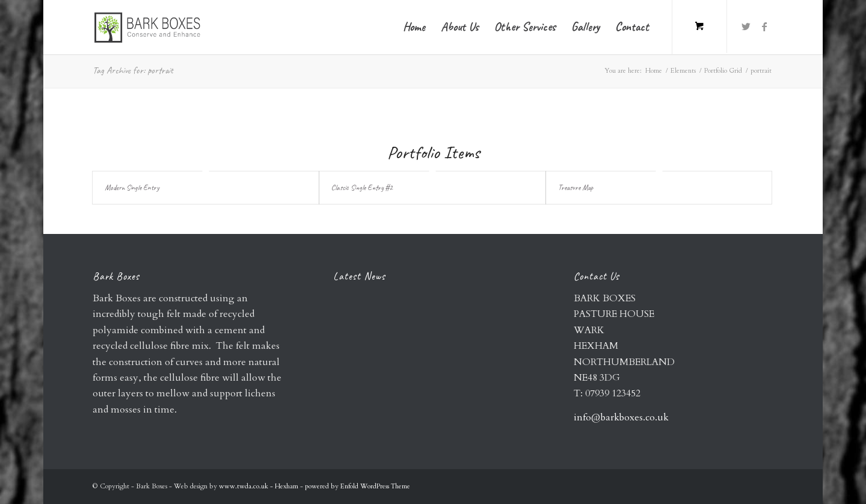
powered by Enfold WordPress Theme (358, 486)
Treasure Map (576, 188)
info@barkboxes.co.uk (621, 417)
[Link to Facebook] (764, 26)
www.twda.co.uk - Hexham (259, 486)
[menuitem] (414, 27)
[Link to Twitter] (746, 26)
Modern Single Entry (132, 188)
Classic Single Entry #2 (362, 188)
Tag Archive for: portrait (133, 70)
